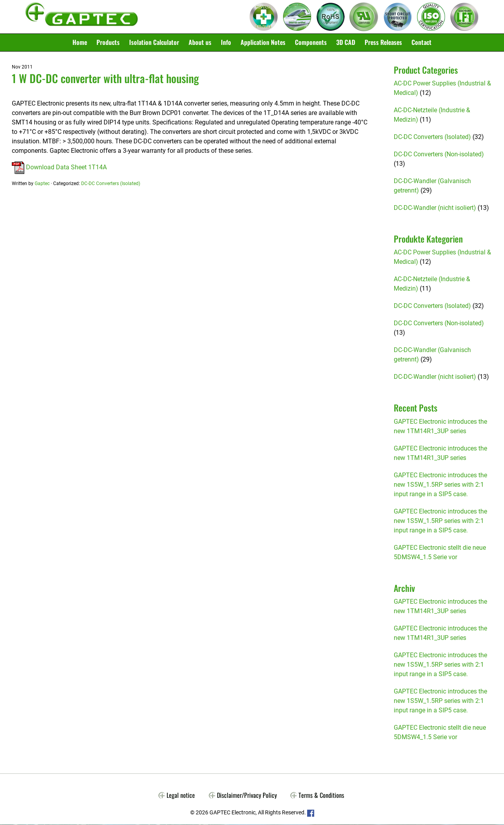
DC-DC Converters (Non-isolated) (439, 155)
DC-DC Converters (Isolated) (111, 184)
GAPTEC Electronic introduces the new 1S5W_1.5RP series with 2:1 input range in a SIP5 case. (440, 485)
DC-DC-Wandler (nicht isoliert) (435, 208)
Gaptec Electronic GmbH (82, 17)
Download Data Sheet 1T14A (59, 167)
